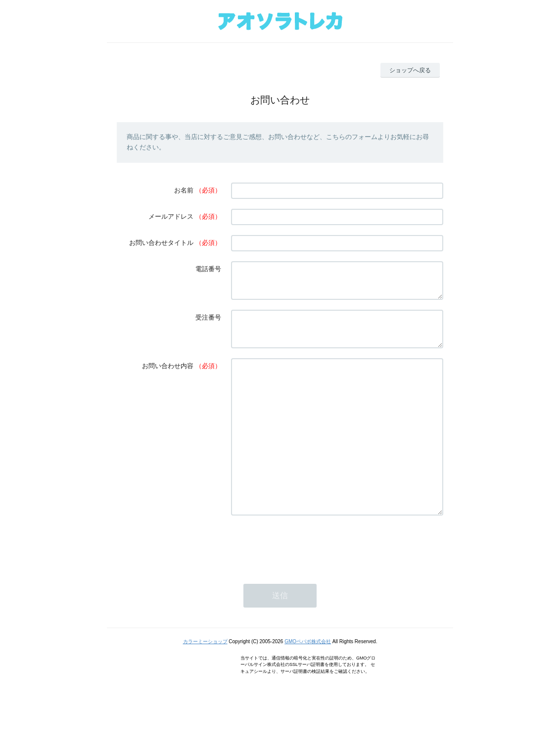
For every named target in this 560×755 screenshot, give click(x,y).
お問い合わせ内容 (168, 378)
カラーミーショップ (205, 683)
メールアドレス (171, 216)
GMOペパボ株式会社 (308, 683)
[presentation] (306, 586)
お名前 (184, 190)
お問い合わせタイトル (161, 243)
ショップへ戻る (410, 70)
